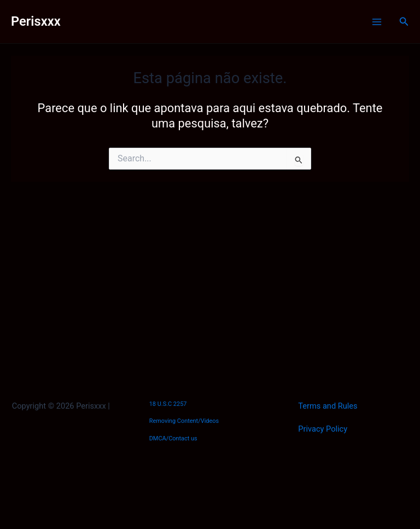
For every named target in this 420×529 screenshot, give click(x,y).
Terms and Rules (328, 406)
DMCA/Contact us (173, 438)
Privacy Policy (323, 429)
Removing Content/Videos (184, 421)
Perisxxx (36, 21)
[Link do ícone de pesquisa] (404, 22)
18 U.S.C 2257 (168, 404)
